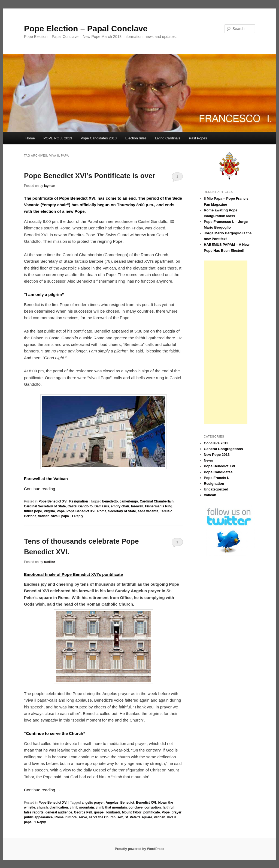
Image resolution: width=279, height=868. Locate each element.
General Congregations (223, 449)
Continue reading (42, 489)
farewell (137, 506)
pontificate (152, 812)
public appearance (38, 817)
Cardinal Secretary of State (45, 506)
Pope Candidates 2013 (99, 138)
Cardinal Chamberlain (157, 501)
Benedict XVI (146, 803)
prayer (176, 812)
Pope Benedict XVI (53, 501)
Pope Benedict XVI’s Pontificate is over (90, 176)
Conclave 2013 (216, 443)
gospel (99, 812)
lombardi (113, 812)
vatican (44, 516)
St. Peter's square (139, 817)
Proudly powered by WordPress (139, 849)
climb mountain (82, 807)
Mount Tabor (132, 812)
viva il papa (60, 516)
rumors (71, 817)
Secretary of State (122, 511)
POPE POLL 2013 (58, 138)
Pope (61, 511)
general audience (59, 812)
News (208, 460)
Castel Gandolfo (80, 506)
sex (120, 817)
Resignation (79, 501)
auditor (49, 562)
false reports (34, 812)
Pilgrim (49, 511)
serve (83, 817)
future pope (33, 511)
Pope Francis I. (216, 478)
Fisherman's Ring (159, 506)
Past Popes (198, 138)
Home (30, 138)
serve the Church (102, 817)
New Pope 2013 (217, 455)
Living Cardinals (168, 138)
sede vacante (148, 511)
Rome (102, 511)
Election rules (136, 138)
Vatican (210, 495)
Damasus (102, 506)
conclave (136, 807)
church (42, 807)
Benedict (127, 803)
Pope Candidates (218, 472)
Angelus (112, 803)
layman (49, 186)
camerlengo (129, 501)
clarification (59, 807)
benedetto (110, 501)
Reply (78, 516)
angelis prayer (93, 803)
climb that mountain (111, 807)
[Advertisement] (226, 342)
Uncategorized (216, 489)
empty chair (120, 506)
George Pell (83, 812)
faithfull (169, 807)
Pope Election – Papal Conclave (86, 29)
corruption (153, 807)
